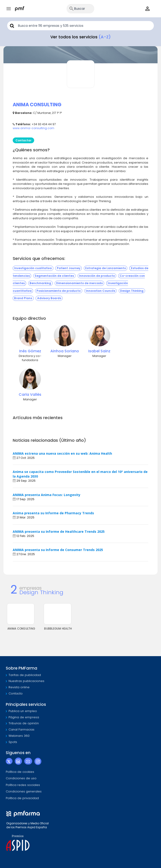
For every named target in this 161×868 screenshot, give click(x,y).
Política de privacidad (22, 798)
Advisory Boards (49, 298)
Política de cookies (20, 772)
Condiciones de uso (21, 778)
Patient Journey (69, 268)
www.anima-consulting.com (33, 128)
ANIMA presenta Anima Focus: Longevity (47, 495)
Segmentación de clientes (54, 276)
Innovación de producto (97, 276)
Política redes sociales (23, 785)
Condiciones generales (24, 791)
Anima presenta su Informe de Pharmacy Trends (53, 513)
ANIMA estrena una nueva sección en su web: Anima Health (62, 453)
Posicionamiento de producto (59, 291)
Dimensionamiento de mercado (79, 283)
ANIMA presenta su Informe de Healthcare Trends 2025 (59, 531)
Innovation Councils (100, 291)
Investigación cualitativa (33, 268)
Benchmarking (40, 283)
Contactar (23, 140)
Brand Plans (23, 298)
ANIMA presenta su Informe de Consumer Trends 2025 (58, 550)
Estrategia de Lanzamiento (106, 268)
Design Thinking (132, 291)
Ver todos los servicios (80, 37)
